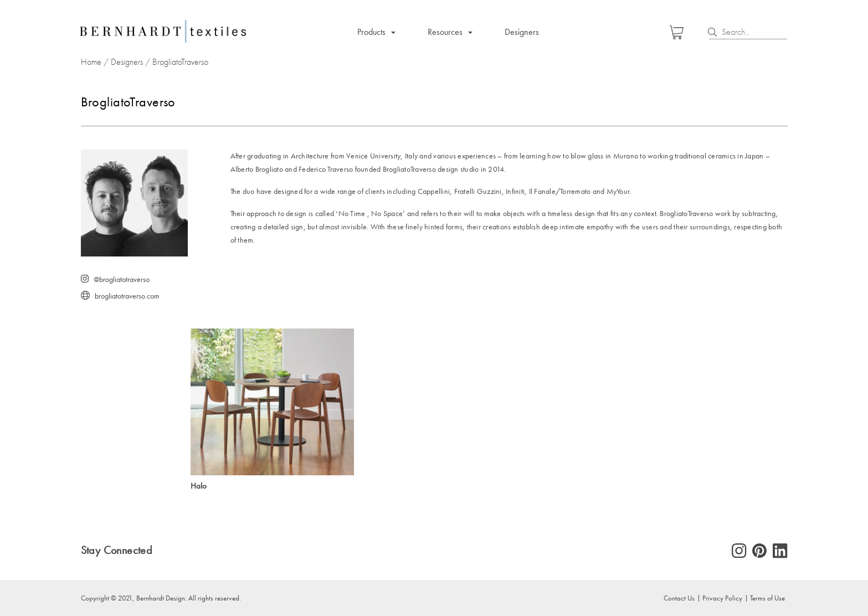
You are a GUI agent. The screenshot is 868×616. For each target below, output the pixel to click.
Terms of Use (767, 598)
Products (371, 32)
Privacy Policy (722, 598)
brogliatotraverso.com (127, 296)
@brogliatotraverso (122, 279)
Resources (445, 32)
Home (91, 62)
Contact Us (679, 598)
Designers (522, 32)
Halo (199, 486)
